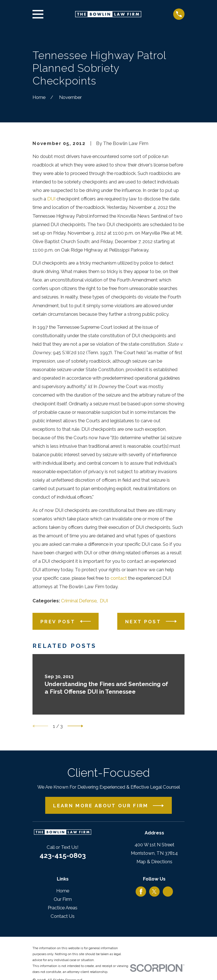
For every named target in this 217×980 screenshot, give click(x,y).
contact (119, 578)
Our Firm (63, 899)
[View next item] (75, 726)
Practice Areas (63, 908)
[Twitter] (154, 892)
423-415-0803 (63, 855)
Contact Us (63, 916)
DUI (51, 199)
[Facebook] (141, 892)
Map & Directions (154, 862)
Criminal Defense (79, 601)
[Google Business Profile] (168, 892)
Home (63, 891)
